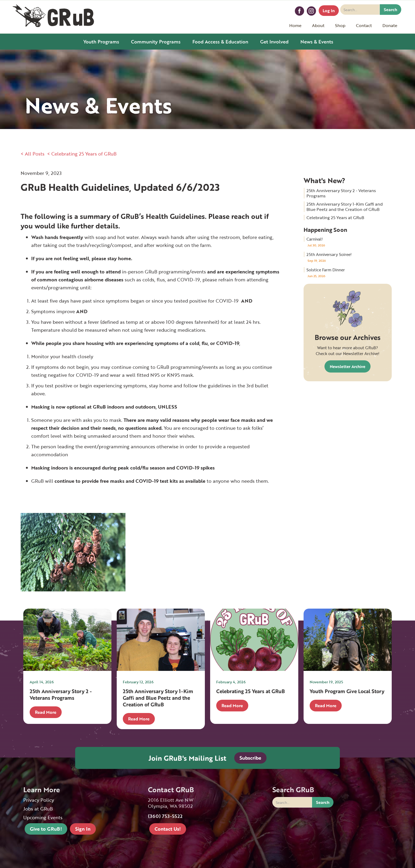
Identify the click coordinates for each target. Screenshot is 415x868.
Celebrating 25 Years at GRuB (335, 218)
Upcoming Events (43, 818)
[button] (318, 25)
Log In (329, 11)
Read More (46, 712)
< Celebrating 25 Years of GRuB (82, 154)
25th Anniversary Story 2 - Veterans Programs (341, 193)
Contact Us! (168, 829)
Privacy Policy (39, 800)
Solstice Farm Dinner (326, 270)
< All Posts (33, 154)
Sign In (83, 829)
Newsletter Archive (348, 366)
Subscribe (250, 758)
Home (295, 25)
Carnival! (315, 239)
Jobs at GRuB (38, 809)
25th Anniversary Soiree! (329, 254)
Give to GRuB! (46, 829)
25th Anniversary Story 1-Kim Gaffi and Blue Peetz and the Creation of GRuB (345, 207)
